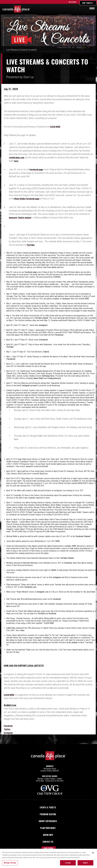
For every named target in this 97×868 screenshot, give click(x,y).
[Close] (93, 854)
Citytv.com (45, 265)
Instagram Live (43, 592)
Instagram (43, 325)
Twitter (54, 570)
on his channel (72, 642)
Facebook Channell (83, 536)
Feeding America (54, 378)
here (16, 161)
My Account (72, 2)
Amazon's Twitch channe (20, 217)
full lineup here (48, 376)
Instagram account (29, 385)
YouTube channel (41, 318)
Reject (85, 863)
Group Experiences (48, 821)
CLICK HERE (56, 127)
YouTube (31, 245)
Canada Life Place (16, 9)
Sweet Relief (38, 378)
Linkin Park (11, 628)
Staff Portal (48, 848)
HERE (57, 541)
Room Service (43, 371)
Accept (68, 863)
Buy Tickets (87, 3)
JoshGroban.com (17, 157)
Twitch (46, 352)
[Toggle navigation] (92, 8)
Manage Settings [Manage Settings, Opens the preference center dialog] (10, 863)
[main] (48, 380)
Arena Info (48, 835)
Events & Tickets (48, 807)
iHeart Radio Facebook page (28, 199)
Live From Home (50, 267)
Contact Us (48, 841)
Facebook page (37, 169)
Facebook (66, 299)
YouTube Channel (67, 558)
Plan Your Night (48, 828)
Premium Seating (48, 814)
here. (23, 630)
